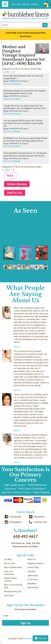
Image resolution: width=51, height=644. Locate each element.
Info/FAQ (32, 571)
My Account (16, 4)
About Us (32, 559)
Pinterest (37, 517)
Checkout (35, 4)
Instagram (13, 522)
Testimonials (33, 575)
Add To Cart (15, 193)
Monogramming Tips (13, 591)
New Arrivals (33, 587)
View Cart (26, 4)
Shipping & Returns (36, 563)
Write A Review (17, 184)
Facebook (13, 517)
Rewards (40, 638)
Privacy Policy (33, 567)
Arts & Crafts (10, 563)
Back (10, 175)
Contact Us (38, 522)
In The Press (33, 579)
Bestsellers (32, 584)
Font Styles (9, 595)
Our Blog (8, 559)
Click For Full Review (12, 84)
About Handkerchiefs (13, 567)
